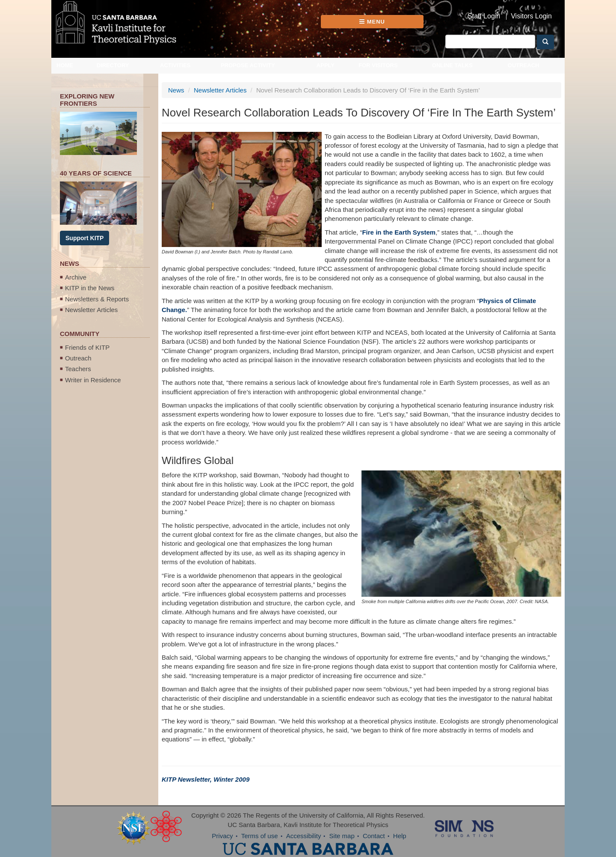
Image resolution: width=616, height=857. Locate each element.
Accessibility (304, 836)
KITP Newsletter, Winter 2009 (206, 779)
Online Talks (452, 65)
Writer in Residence (93, 380)
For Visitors (378, 65)
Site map (342, 836)
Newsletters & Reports (97, 299)
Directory (113, 65)
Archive (76, 277)
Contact (374, 836)
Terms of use (260, 836)
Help (400, 836)
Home (65, 65)
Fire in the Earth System (399, 232)
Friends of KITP (87, 347)
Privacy (222, 836)
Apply (326, 65)
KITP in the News (90, 288)
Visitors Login (531, 16)
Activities (175, 65)
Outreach (524, 65)
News (176, 90)
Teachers (78, 369)
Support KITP (84, 238)
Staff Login (484, 16)
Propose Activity (248, 65)
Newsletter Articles (91, 310)
